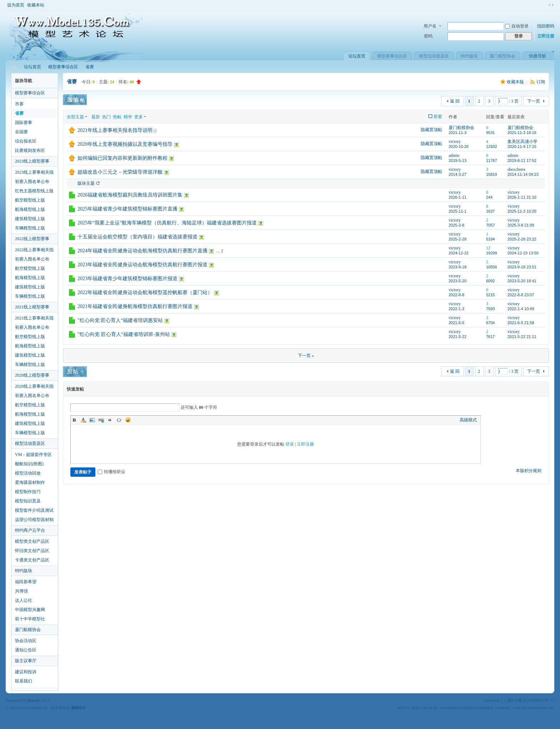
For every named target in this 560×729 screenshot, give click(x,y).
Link (101, 420)
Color (83, 420)
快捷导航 (537, 56)
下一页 (534, 101)
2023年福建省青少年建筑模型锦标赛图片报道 (127, 279)
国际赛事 (24, 123)
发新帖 (77, 100)
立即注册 (546, 36)
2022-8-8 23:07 (521, 295)
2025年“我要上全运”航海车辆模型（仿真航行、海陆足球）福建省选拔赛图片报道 (167, 223)
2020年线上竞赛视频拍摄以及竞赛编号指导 (125, 144)
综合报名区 (26, 141)
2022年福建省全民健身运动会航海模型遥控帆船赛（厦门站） (145, 292)
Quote (110, 420)
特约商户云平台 (30, 530)
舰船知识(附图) (29, 464)
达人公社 (24, 600)
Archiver (492, 700)
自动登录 (517, 26)
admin (454, 155)
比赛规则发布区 (30, 150)
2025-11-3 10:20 (522, 211)
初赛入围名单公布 (32, 182)
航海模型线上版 (30, 209)
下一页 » (306, 356)
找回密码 (546, 26)
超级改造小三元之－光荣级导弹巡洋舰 (120, 172)
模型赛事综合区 (392, 56)
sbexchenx (517, 169)
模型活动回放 (28, 473)
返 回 (455, 101)
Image (92, 420)
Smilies (128, 420)
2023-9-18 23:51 (522, 267)
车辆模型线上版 (30, 228)
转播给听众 (111, 472)
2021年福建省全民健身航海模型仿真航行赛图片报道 (135, 306)
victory (455, 142)
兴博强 (21, 591)
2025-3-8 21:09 (521, 225)
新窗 (438, 116)
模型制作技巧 (28, 492)
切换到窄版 (551, 5)
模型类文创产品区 (32, 541)
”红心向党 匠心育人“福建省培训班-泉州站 (124, 334)
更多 (139, 117)
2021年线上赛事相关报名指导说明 (115, 130)
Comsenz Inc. (38, 708)
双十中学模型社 (30, 619)
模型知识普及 (28, 501)
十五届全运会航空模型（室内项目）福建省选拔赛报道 (137, 237)
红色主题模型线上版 (34, 191)
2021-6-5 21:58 (521, 323)
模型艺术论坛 (14, 67)
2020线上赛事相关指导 (34, 387)
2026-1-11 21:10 (522, 197)
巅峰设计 (78, 708)
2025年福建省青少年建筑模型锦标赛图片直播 (127, 209)
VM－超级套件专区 (33, 455)
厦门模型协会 (502, 56)
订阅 (541, 82)
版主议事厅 (26, 661)
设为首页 (16, 5)
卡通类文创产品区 (32, 560)
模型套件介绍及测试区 (34, 511)
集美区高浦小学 (522, 142)
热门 (106, 117)
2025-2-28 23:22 (522, 239)
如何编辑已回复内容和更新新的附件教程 (122, 158)
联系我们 (24, 681)
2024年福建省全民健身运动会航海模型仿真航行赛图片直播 (142, 251)
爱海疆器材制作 (30, 482)
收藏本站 (36, 5)
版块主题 (86, 183)
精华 (128, 117)
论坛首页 (357, 56)
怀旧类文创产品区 (32, 551)
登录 (290, 444)
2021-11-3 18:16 (522, 133)
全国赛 (21, 132)
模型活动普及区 (434, 56)
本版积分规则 (529, 471)
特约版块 (469, 56)
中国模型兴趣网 (30, 610)
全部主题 (75, 117)
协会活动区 (26, 641)
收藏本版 (516, 82)
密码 (428, 36)
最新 (96, 117)
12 (488, 248)
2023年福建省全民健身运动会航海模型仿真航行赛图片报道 (142, 265)
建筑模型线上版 (30, 219)
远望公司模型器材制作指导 (34, 521)
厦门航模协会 (28, 630)
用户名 (430, 26)
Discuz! (34, 700)
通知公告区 (26, 650)
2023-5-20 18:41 (522, 281)
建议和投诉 (26, 672)
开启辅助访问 (544, 5)
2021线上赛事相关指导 (34, 319)
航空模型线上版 (30, 200)
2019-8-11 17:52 (522, 160)
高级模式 (468, 420)
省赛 (90, 67)
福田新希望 (26, 582)
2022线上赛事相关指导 (34, 251)
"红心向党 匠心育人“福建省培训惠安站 (120, 320)
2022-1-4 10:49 (521, 309)
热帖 (117, 117)
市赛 (19, 104)
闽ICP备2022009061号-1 (530, 700)
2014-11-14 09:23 (523, 174)
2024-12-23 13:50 (523, 253)
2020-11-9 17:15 (522, 147)
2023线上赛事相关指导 (34, 173)
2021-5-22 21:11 (522, 337)
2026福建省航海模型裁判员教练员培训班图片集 (130, 195)
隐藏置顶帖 (431, 130)
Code (119, 420)
